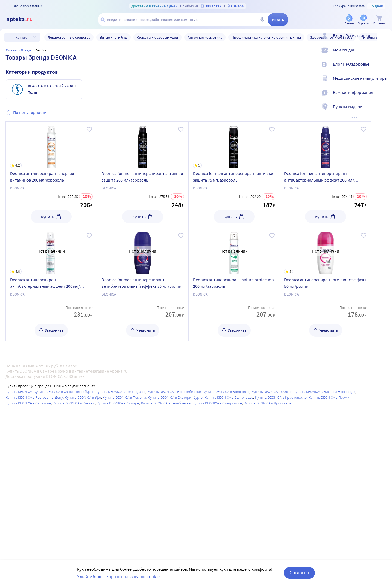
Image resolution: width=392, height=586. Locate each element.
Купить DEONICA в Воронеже (226, 392)
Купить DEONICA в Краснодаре (120, 392)
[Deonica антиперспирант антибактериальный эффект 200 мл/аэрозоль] (51, 251)
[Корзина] (379, 20)
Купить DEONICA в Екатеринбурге (175, 397)
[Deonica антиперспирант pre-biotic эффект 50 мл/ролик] (325, 251)
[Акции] (349, 20)
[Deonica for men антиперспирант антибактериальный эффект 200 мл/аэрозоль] (325, 145)
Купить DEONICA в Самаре (118, 403)
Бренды (27, 50)
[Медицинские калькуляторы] (384, 83)
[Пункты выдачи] (384, 111)
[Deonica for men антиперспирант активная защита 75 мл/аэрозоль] (234, 145)
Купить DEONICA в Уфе (83, 397)
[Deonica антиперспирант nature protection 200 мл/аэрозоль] (234, 251)
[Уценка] (363, 20)
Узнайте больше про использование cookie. (119, 576)
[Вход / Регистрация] (384, 40)
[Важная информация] (384, 97)
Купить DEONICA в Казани (74, 403)
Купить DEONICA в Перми (329, 397)
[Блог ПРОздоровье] (384, 69)
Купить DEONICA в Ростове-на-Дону (34, 397)
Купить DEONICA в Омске (271, 392)
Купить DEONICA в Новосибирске (174, 392)
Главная (12, 50)
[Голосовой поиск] (262, 20)
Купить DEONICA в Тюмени (124, 397)
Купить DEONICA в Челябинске (166, 403)
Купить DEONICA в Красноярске (281, 397)
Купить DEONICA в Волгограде (229, 397)
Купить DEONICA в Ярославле (268, 403)
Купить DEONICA (19, 392)
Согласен (299, 573)
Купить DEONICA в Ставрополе (217, 403)
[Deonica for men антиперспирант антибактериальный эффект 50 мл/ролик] (143, 251)
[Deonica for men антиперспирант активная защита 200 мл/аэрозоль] (143, 145)
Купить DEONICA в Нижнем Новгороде (324, 392)
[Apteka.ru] (24, 20)
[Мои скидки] (384, 54)
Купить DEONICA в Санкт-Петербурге (64, 392)
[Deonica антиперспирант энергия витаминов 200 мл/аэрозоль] (51, 145)
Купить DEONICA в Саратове (28, 403)
